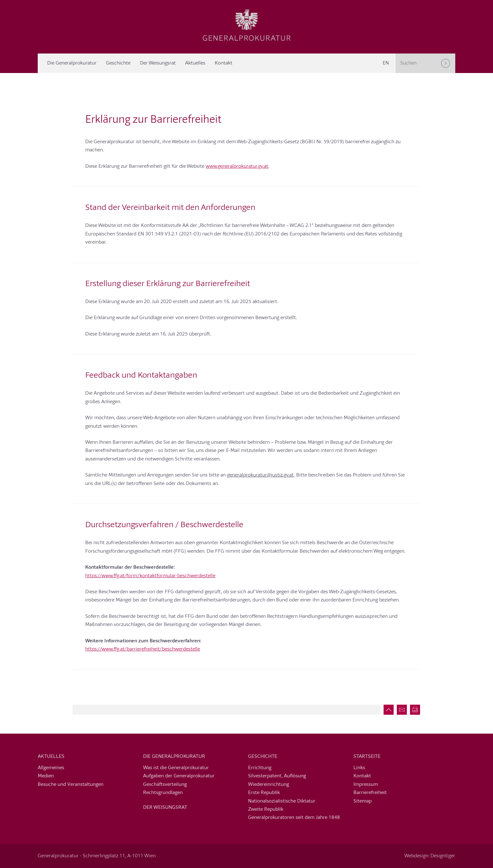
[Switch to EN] (386, 63)
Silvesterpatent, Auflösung (277, 776)
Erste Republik (264, 793)
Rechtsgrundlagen (163, 793)
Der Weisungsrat (158, 63)
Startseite (367, 757)
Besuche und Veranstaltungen (71, 785)
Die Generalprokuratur (72, 63)
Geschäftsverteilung (165, 785)
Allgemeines (51, 768)
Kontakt (224, 63)
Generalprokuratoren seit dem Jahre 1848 (294, 818)
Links (359, 768)
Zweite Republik (266, 809)
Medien (46, 776)
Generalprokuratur (246, 25)
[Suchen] (446, 63)
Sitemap (363, 801)
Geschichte (118, 63)
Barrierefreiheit (370, 793)
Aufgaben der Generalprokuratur (179, 776)
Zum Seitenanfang (387, 710)
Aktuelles (195, 63)
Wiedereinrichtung (269, 785)
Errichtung (260, 768)
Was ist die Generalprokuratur (176, 768)
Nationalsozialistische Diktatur (282, 801)
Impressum (366, 785)
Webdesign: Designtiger (430, 856)
